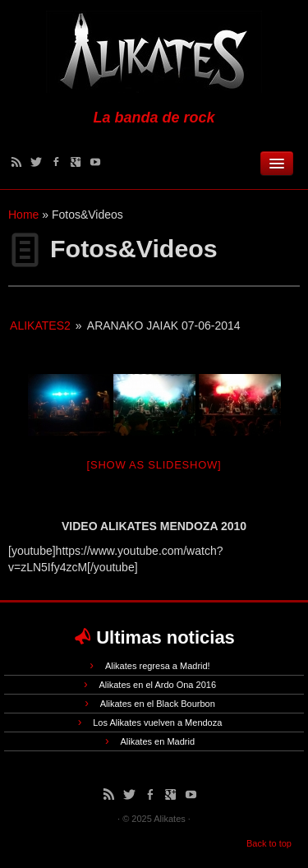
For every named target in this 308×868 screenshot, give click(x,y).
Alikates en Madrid (158, 741)
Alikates (170, 819)
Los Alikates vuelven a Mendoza (157, 723)
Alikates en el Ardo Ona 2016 (158, 685)
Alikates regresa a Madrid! (158, 666)
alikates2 (40, 325)
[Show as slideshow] (154, 465)
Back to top (269, 843)
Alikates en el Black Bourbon (158, 704)
